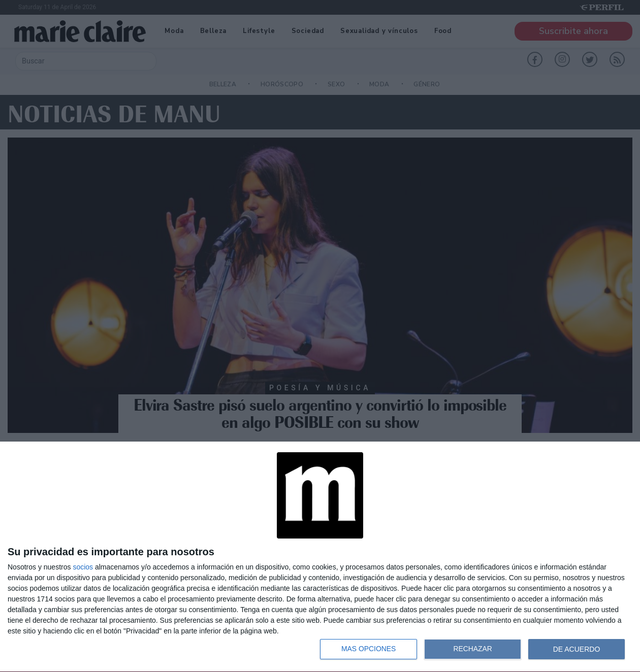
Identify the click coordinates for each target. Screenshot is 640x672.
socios (83, 567)
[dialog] (320, 557)
